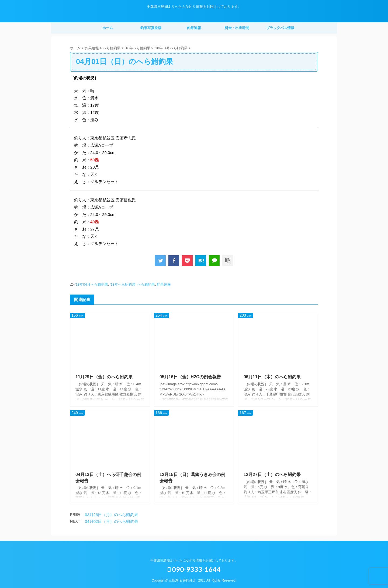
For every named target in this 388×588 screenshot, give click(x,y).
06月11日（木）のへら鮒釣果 (272, 377)
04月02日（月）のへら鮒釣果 (112, 521)
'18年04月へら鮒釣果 (91, 284)
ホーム (108, 28)
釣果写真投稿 (151, 28)
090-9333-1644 (194, 569)
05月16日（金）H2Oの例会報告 (190, 377)
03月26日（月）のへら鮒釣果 (112, 515)
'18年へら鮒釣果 (123, 284)
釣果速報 (194, 28)
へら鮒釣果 (146, 284)
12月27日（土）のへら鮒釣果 (272, 475)
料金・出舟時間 (237, 28)
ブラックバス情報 (280, 28)
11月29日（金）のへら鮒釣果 (104, 377)
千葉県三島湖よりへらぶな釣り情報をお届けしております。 (194, 561)
